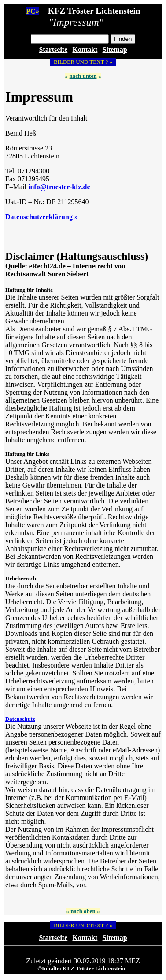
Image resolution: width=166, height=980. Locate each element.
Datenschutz (20, 719)
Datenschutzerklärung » (42, 217)
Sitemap (115, 50)
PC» (32, 11)
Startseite (53, 50)
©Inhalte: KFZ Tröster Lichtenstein (81, 968)
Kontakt (85, 50)
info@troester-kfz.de (59, 187)
